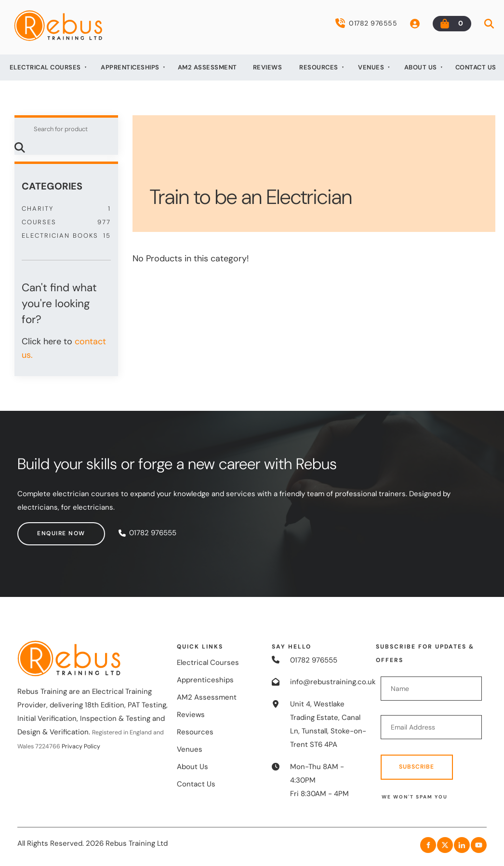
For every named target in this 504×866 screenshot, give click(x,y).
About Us (421, 67)
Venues (371, 67)
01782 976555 (366, 23)
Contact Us (476, 67)
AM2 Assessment (207, 67)
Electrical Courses (45, 67)
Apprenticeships (130, 67)
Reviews (268, 67)
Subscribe (417, 767)
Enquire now (41, 528)
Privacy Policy (81, 746)
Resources (319, 67)
